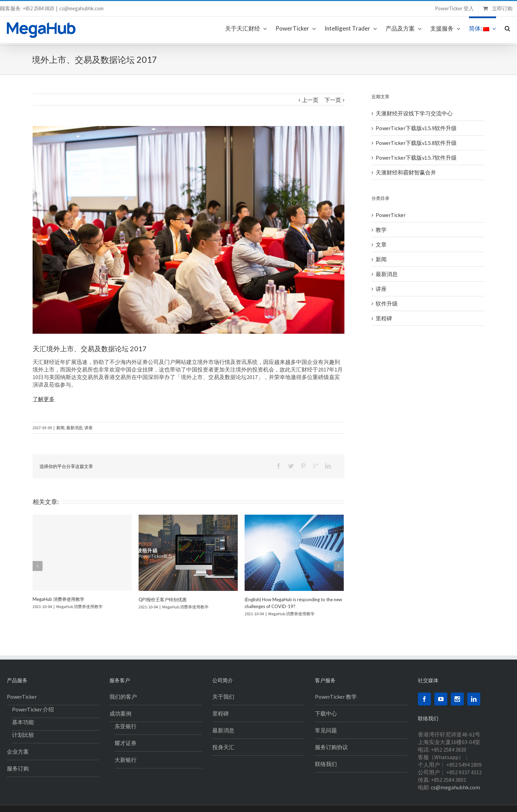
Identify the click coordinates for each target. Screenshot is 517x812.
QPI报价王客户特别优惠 (163, 599)
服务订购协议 (331, 747)
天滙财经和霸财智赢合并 (406, 172)
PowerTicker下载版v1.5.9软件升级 (416, 128)
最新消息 (74, 428)
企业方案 (18, 752)
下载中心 (326, 713)
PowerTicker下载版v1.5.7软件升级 (416, 158)
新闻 (60, 428)
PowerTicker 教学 (336, 697)
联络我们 (326, 764)
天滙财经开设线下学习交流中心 (414, 113)
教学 (381, 230)
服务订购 (18, 768)
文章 (381, 244)
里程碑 (384, 318)
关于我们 (223, 697)
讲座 (89, 428)
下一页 (333, 100)
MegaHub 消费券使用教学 (58, 599)
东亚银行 (126, 726)
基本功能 (23, 722)
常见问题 (326, 730)
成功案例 (120, 713)
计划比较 (23, 735)
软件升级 (387, 304)
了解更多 (44, 399)
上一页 (310, 100)
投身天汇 (223, 747)
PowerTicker (391, 215)
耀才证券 (126, 743)
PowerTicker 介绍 (33, 709)
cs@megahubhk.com (81, 8)
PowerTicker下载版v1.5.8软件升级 (416, 143)
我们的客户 (123, 697)
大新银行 (126, 760)
